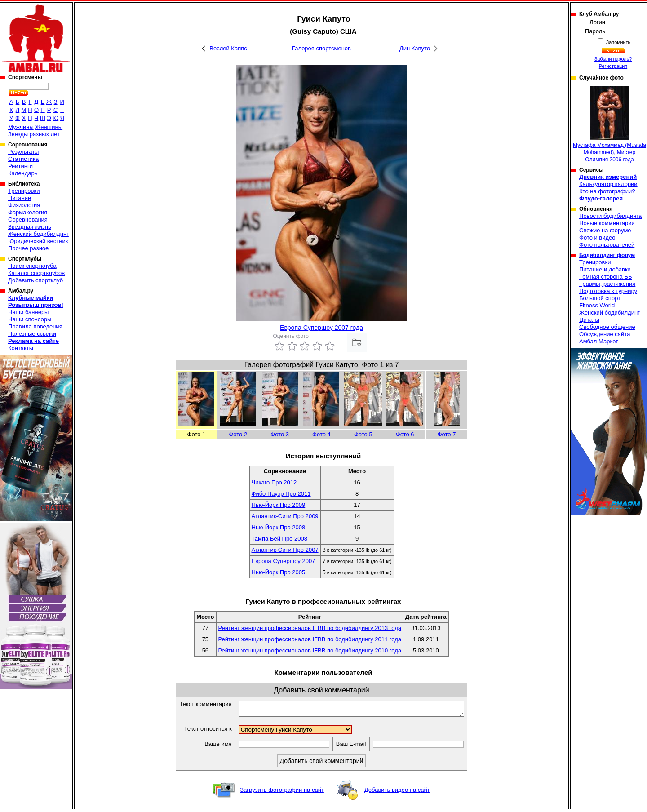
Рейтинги (20, 166)
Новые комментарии (607, 223)
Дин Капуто (415, 48)
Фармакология (28, 212)
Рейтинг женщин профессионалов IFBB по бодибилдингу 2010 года (310, 650)
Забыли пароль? (613, 59)
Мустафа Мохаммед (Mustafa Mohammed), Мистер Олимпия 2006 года (609, 124)
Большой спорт (600, 298)
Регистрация (613, 66)
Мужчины (21, 127)
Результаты (23, 152)
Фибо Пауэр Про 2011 (281, 494)
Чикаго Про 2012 (274, 482)
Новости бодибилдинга (610, 216)
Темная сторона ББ (606, 277)
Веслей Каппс (228, 48)
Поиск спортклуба (32, 266)
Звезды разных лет (34, 134)
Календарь (23, 173)
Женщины (49, 127)
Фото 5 (363, 434)
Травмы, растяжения (607, 284)
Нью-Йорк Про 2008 (279, 527)
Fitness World (597, 305)
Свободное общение (607, 327)
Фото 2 (238, 434)
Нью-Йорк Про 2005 (279, 572)
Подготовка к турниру (608, 291)
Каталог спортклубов (36, 273)
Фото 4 (321, 434)
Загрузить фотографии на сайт (282, 792)
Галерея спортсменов (321, 48)
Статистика (23, 159)
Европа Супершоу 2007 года (321, 328)
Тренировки (24, 191)
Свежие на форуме (605, 230)
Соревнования (28, 220)
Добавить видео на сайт (397, 792)
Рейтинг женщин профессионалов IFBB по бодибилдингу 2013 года (310, 628)
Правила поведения (35, 326)
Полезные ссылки (32, 334)
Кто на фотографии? (607, 191)
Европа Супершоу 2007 (284, 561)
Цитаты (589, 320)
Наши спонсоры (30, 319)
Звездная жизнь (30, 227)
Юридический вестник (38, 241)
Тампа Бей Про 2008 (279, 539)
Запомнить (618, 42)
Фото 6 (405, 434)
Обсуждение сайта (605, 334)
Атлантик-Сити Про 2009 (285, 516)
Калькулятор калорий (608, 184)
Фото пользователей (607, 245)
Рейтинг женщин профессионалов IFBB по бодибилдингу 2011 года (310, 639)
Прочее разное (28, 248)
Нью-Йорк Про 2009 (279, 505)
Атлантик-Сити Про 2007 (285, 550)
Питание (20, 198)
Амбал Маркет (599, 341)
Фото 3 (280, 434)
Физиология (24, 205)
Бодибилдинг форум (607, 255)
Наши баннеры (28, 312)
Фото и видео (597, 237)
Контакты (21, 348)
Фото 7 (447, 434)
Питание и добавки (605, 269)
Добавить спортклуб (35, 280)
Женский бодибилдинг (38, 234)
